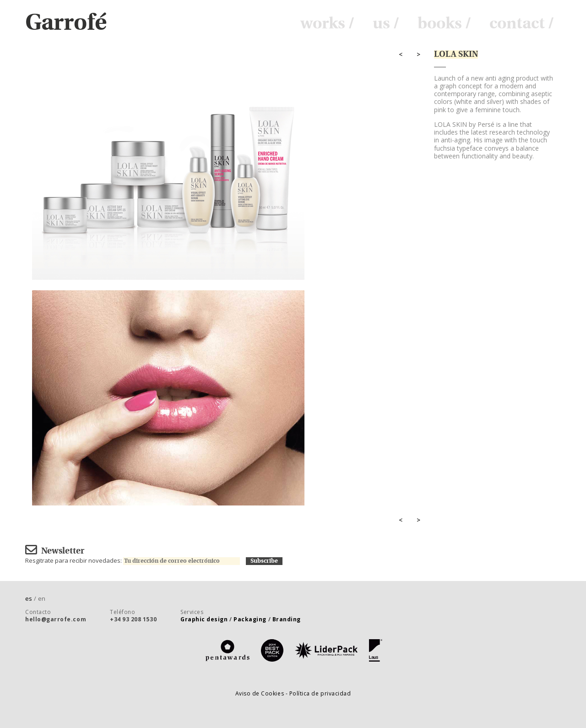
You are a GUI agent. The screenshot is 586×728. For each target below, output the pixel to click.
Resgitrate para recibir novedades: (136, 560)
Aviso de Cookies (260, 693)
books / (444, 24)
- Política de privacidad (318, 693)
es (32, 598)
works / (327, 24)
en (42, 598)
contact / (522, 24)
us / (386, 24)
